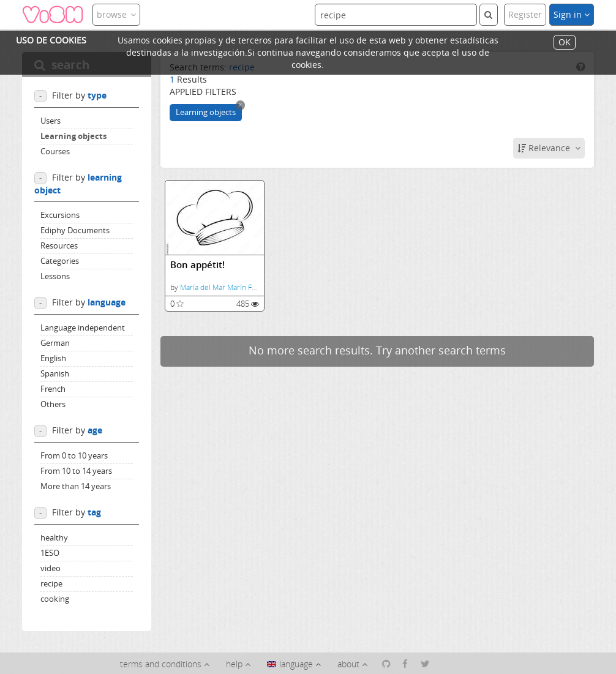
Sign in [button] (572, 14)
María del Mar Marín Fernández (232, 287)
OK (565, 43)
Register (525, 14)
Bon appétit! (197, 265)
